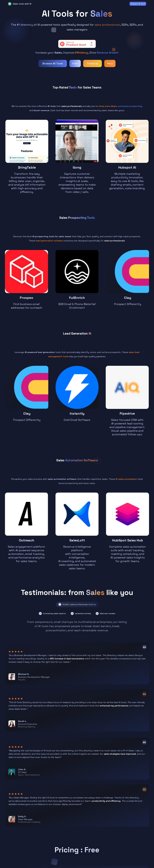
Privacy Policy (51, 843)
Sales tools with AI (22, 4)
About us (49, 832)
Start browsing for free (77, 803)
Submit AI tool (138, 4)
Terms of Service (53, 849)
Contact (48, 838)
